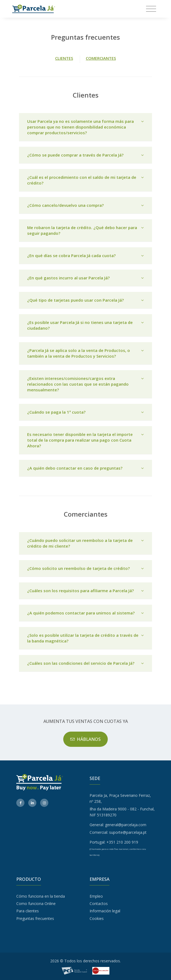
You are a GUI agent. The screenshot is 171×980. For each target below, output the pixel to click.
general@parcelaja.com (126, 825)
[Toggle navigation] (151, 9)
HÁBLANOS (86, 739)
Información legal (105, 911)
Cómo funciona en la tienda (41, 896)
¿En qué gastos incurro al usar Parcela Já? (85, 278)
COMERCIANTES (101, 58)
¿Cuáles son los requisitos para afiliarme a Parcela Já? (85, 591)
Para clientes (28, 911)
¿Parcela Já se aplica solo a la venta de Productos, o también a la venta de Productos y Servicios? (85, 353)
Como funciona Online (36, 903)
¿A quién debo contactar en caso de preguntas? (85, 468)
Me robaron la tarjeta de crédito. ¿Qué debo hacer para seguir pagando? (85, 230)
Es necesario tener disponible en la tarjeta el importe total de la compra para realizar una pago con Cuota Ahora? (85, 440)
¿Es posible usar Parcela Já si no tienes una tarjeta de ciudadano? (85, 325)
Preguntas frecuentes (35, 918)
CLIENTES (64, 58)
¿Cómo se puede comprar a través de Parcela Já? (85, 155)
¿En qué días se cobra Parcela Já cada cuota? (85, 256)
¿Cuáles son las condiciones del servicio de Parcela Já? (85, 663)
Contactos (99, 903)
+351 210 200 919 (122, 842)
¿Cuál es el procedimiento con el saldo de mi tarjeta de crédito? (85, 180)
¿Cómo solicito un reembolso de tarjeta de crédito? (85, 568)
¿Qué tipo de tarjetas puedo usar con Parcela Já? (85, 300)
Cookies (97, 918)
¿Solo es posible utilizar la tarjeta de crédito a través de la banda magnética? (85, 638)
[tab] (85, 127)
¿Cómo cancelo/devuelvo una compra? (85, 205)
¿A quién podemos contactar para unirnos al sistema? (85, 613)
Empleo (96, 896)
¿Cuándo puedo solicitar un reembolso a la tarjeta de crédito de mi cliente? (85, 543)
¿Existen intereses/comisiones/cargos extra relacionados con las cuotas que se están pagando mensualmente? (85, 384)
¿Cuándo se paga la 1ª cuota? (85, 412)
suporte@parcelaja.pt (128, 832)
